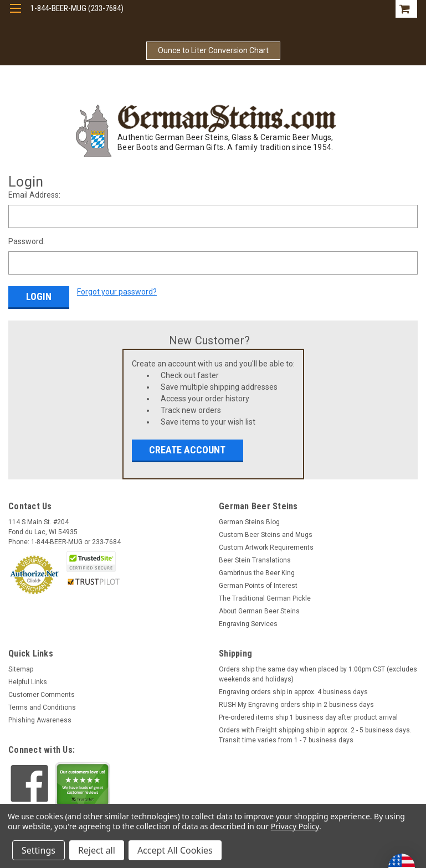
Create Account (187, 450)
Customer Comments (42, 695)
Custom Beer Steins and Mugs (266, 535)
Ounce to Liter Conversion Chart (213, 50)
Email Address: (34, 195)
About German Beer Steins (259, 611)
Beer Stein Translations (255, 560)
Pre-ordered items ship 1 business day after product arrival (308, 717)
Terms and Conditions (42, 707)
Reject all (97, 850)
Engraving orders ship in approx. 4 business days (293, 692)
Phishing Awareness (40, 720)
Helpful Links (28, 682)
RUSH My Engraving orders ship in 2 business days (296, 705)
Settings (39, 850)
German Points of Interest (258, 586)
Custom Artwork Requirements (266, 547)
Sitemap (21, 669)
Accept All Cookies (175, 850)
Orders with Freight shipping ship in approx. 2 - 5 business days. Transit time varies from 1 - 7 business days (315, 735)
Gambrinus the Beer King (257, 573)
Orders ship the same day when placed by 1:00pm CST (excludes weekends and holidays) (318, 674)
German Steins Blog (249, 522)
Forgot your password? (117, 292)
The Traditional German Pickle (265, 598)
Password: (27, 241)
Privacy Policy (295, 826)
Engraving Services (248, 624)
